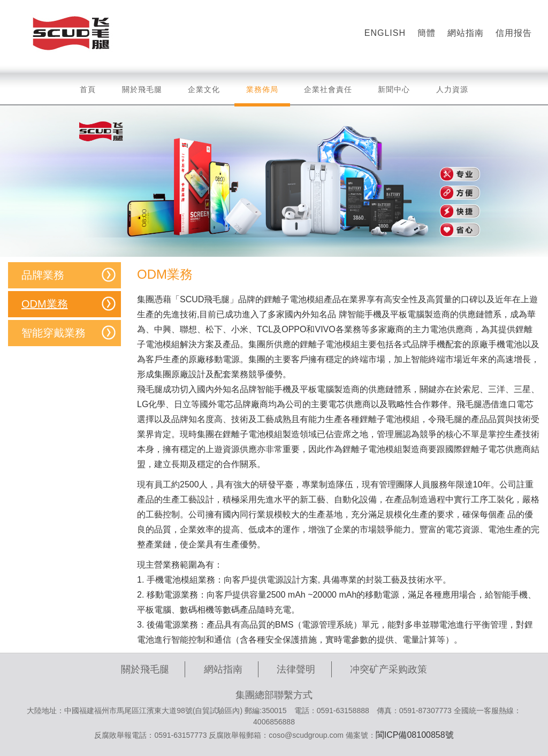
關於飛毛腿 (145, 669)
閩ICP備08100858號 (415, 735)
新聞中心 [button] (394, 89)
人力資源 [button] (452, 89)
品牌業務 (43, 275)
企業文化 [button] (204, 89)
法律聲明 (296, 669)
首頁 (88, 89)
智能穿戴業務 (54, 333)
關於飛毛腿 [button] (142, 89)
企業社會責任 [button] (328, 89)
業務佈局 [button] (262, 95)
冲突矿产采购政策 (389, 669)
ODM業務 (45, 304)
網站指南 (223, 669)
